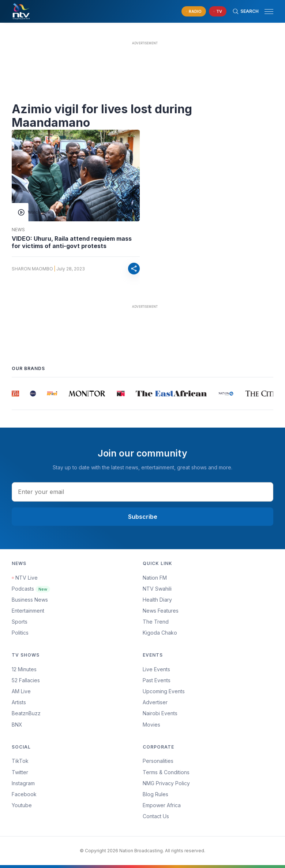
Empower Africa (162, 805)
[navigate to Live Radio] (194, 12)
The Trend (156, 622)
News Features (161, 611)
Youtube (22, 805)
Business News (30, 600)
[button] (266, 12)
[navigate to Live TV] (218, 12)
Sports (20, 622)
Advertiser (155, 702)
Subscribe (143, 517)
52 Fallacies (26, 680)
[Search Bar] (245, 11)
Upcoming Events (164, 691)
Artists (19, 702)
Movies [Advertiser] (151, 725)
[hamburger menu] (269, 12)
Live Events (156, 669)
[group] (16, 394)
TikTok (20, 761)
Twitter (20, 772)
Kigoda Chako (160, 633)
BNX (17, 725)
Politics (20, 633)
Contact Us (156, 816)
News (18, 230)
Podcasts (31, 589)
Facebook (24, 794)
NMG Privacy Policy (166, 783)
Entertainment (28, 611)
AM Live (21, 691)
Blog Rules (155, 794)
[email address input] (142, 492)
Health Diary (157, 600)
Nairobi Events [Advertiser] (160, 713)
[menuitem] (208, 713)
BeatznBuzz (26, 713)
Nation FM (155, 578)
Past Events (157, 680)
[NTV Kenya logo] (21, 11)
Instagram (23, 783)
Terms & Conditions (166, 772)
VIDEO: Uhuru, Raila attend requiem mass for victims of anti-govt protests (72, 242)
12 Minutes (24, 669)
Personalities (158, 761)
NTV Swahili (157, 589)
